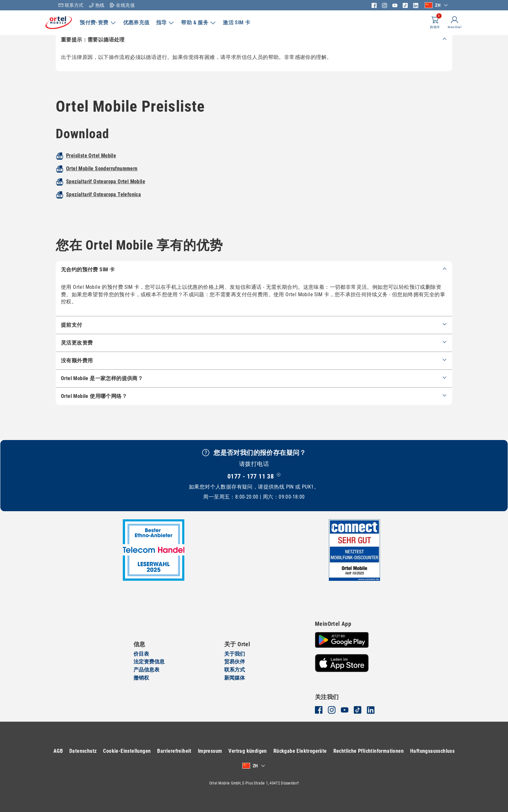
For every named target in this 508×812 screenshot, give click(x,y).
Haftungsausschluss (238, 766)
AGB (83, 751)
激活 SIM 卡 (247, 23)
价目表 (141, 654)
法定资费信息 (149, 662)
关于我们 (235, 654)
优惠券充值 (147, 23)
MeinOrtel (443, 28)
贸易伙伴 (235, 662)
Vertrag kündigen (273, 751)
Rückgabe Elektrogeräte (325, 751)
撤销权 (141, 678)
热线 (97, 5)
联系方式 (71, 5)
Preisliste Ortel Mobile (91, 172)
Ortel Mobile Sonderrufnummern (102, 185)
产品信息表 (146, 670)
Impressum (235, 751)
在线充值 (122, 5)
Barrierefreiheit (200, 751)
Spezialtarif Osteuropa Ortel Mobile (106, 198)
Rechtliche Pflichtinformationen (394, 751)
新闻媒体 (235, 678)
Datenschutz (109, 751)
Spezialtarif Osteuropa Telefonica (104, 211)
